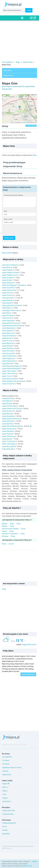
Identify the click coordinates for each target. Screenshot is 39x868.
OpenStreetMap (26, 123)
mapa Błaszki (7, 403)
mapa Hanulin (7, 295)
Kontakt (5, 832)
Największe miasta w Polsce (12, 769)
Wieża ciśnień (7, 255)
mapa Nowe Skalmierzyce (11, 421)
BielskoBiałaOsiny (11, 526)
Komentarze (6, 803)
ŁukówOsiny (8, 533)
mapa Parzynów (8, 355)
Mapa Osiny (8, 70)
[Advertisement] (18, 41)
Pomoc (5, 828)
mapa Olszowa (7, 350)
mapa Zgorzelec (8, 451)
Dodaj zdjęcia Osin (28, 676)
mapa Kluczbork (8, 413)
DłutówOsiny (8, 528)
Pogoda (5, 800)
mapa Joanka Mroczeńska (11, 307)
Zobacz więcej (31, 126)
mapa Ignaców (7, 300)
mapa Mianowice (8, 330)
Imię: (5, 213)
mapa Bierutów (8, 400)
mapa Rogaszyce (8, 360)
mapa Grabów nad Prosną (11, 410)
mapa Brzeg (6, 405)
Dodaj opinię (9, 240)
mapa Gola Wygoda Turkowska (13, 287)
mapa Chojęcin (7, 272)
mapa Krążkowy (8, 322)
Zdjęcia (5, 786)
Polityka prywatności (9, 825)
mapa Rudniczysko (9, 363)
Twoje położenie (8, 816)
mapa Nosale (7, 348)
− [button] (4, 99)
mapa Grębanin (8, 290)
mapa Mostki (7, 340)
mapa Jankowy (7, 302)
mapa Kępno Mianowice (11, 312)
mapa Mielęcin (7, 333)
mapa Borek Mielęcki (10, 267)
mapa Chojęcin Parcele (10, 274)
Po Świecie (6, 766)
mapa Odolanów (8, 423)
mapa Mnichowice (9, 338)
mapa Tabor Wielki (9, 375)
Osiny (35, 155)
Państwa (5, 773)
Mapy (18, 62)
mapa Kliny (6, 315)
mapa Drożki (7, 282)
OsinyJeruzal (8, 546)
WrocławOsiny (9, 538)
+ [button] (4, 96)
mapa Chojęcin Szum (10, 277)
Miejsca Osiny (8, 75)
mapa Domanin (8, 280)
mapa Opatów (7, 426)
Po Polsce (6, 762)
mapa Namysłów (8, 418)
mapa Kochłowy (8, 317)
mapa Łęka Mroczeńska (11, 325)
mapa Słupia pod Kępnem (11, 368)
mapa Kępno (7, 310)
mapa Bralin (6, 269)
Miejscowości (7, 776)
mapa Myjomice (8, 345)
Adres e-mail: (8, 221)
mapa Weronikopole (9, 381)
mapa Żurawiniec (8, 386)
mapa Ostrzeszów (9, 431)
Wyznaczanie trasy (9, 812)
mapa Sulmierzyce (9, 438)
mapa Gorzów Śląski (9, 408)
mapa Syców (6, 441)
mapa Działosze (8, 285)
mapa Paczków (7, 433)
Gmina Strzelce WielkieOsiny (14, 531)
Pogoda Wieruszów (29, 646)
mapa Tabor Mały (8, 373)
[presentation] (18, 232)
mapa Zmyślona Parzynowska (13, 383)
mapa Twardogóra (9, 446)
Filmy (5, 789)
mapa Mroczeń (7, 343)
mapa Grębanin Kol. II (10, 292)
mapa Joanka (7, 305)
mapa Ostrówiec (8, 353)
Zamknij (35, 861)
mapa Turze (6, 378)
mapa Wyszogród (8, 448)
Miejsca (5, 793)
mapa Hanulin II (8, 297)
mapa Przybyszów (9, 358)
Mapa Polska (28, 62)
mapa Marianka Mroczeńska (12, 328)
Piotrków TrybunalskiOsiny (13, 536)
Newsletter (6, 836)
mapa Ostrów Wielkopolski (12, 428)
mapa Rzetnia (7, 365)
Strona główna (7, 62)
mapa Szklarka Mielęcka (11, 370)
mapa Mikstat (7, 415)
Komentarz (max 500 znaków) (13, 195)
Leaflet (12, 123)
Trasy (4, 796)
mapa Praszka (7, 436)
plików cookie (27, 866)
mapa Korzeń (7, 320)
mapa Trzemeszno (9, 443)
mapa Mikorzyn (8, 335)
